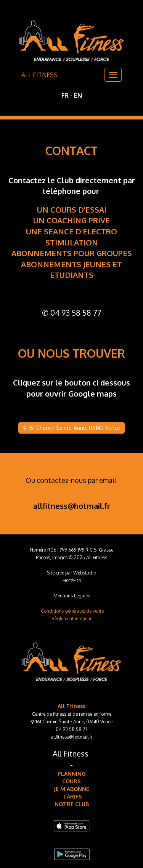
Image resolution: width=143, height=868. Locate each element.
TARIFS (72, 796)
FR (65, 95)
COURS (71, 781)
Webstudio (85, 573)
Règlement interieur (71, 619)
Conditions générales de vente (72, 611)
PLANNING (72, 774)
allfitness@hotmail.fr (72, 506)
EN (78, 95)
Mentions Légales (72, 596)
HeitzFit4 (72, 580)
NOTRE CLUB (72, 804)
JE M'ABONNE (71, 789)
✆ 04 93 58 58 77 (72, 313)
